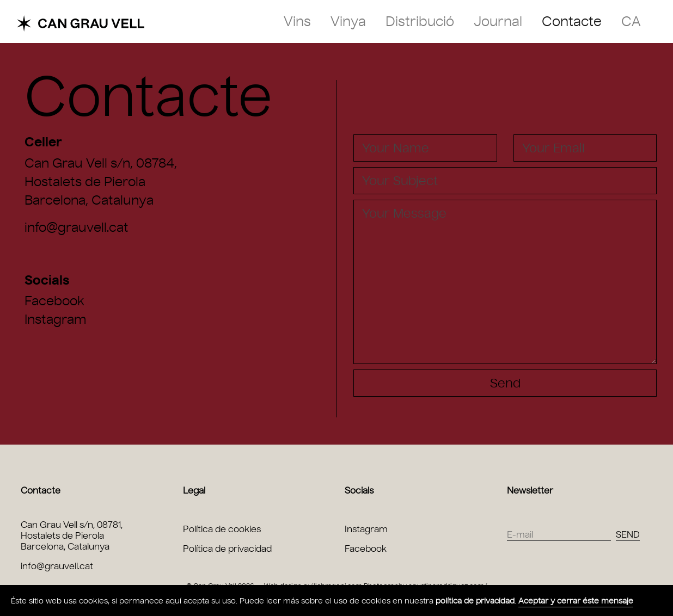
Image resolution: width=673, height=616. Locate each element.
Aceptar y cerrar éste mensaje (576, 601)
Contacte (572, 21)
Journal (498, 21)
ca (631, 21)
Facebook (54, 301)
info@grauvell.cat (77, 227)
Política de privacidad (227, 549)
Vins (297, 21)
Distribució (420, 21)
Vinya (348, 21)
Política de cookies (222, 529)
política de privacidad (475, 601)
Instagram (56, 319)
